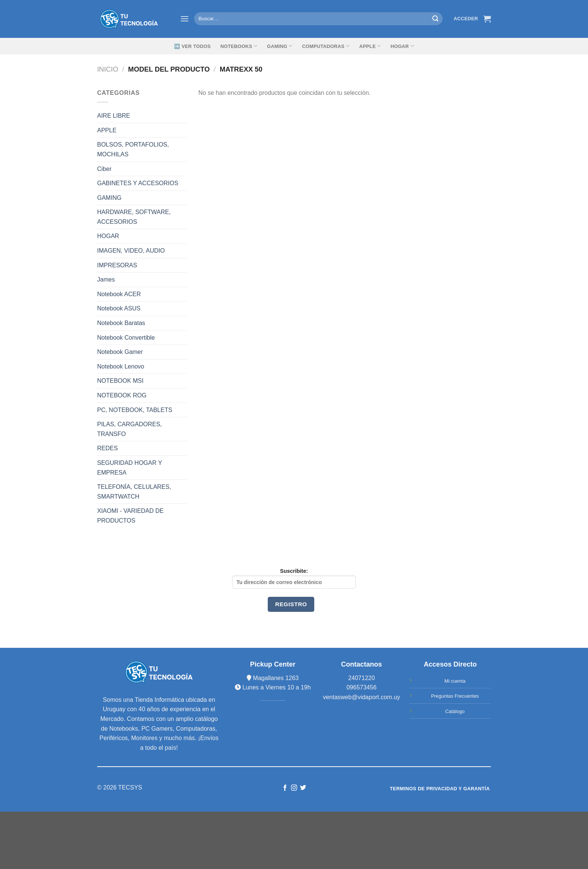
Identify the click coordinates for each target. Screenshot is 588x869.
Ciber (104, 169)
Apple (370, 46)
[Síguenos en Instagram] (294, 788)
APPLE (107, 130)
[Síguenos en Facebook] (285, 788)
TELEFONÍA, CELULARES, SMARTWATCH (134, 492)
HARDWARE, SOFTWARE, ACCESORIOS (134, 217)
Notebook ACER (119, 294)
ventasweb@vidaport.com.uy (361, 697)
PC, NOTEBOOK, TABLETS (135, 410)
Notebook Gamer (120, 352)
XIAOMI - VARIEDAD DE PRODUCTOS (130, 516)
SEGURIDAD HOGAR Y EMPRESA (130, 468)
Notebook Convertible (126, 338)
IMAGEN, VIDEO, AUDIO (131, 251)
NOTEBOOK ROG (122, 395)
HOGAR (108, 236)
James (106, 279)
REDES (107, 448)
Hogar (402, 46)
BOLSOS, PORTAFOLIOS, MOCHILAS (133, 149)
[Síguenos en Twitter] (303, 788)
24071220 (361, 678)
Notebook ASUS (119, 308)
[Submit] (435, 19)
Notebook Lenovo (121, 366)
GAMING (280, 46)
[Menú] (184, 19)
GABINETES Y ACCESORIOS (138, 183)
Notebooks (239, 46)
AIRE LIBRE (114, 116)
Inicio (108, 69)
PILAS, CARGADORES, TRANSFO (130, 429)
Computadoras (326, 46)
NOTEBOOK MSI (120, 381)
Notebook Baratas (121, 323)
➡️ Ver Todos (192, 46)
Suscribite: (294, 578)
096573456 (361, 687)
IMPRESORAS (117, 265)
